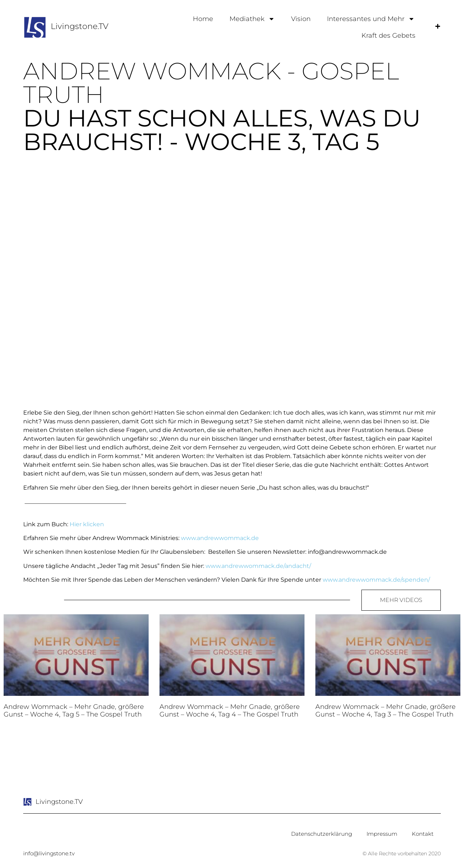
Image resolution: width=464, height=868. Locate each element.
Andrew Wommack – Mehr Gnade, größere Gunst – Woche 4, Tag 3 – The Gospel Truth (386, 711)
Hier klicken (87, 524)
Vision (301, 19)
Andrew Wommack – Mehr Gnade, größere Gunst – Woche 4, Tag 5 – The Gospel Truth (74, 711)
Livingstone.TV (80, 26)
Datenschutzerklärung (322, 834)
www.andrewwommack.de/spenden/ (376, 580)
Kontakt (423, 834)
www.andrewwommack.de (220, 538)
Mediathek (252, 19)
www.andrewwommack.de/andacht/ (258, 566)
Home (203, 19)
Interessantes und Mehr (371, 19)
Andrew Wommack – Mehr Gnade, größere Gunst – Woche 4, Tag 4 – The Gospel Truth (230, 711)
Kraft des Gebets (388, 36)
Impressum (382, 834)
